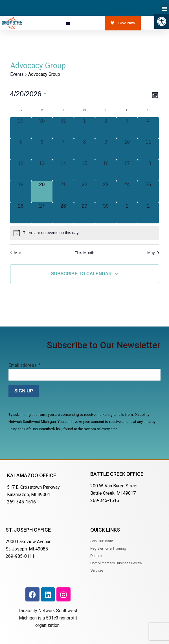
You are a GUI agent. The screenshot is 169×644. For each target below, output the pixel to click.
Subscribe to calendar (81, 274)
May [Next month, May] (153, 253)
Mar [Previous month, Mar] (16, 253)
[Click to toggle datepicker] (28, 94)
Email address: (25, 365)
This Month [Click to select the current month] (84, 253)
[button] (162, 21)
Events (17, 74)
